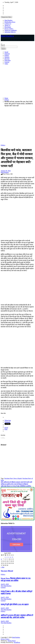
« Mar (3, 567)
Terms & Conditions (11, 30)
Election (7, 59)
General (7, 62)
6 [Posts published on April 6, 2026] (1, 559)
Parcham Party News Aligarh (13, 478)
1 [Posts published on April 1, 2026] (5, 557)
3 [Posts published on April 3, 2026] (9, 557)
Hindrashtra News (10, 22)
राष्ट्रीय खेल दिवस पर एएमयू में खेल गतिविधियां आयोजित (16, 486)
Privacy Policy (9, 29)
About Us (7, 25)
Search (3, 45)
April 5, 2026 (5, 597)
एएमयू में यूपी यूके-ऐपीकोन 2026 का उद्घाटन (15, 604)
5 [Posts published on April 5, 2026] (13, 557)
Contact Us (8, 24)
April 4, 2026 (5, 621)
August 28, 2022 (6, 171)
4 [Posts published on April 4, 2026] (11, 557)
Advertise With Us (10, 32)
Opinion (7, 57)
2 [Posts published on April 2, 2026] (7, 557)
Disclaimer (8, 27)
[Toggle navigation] (1, 44)
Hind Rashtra (8, 20)
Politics (7, 55)
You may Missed (7, 571)
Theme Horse (12, 641)
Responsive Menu (6, 17)
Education (8, 60)
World (6, 52)
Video (6, 64)
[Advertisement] (17, 81)
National (7, 54)
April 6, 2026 (5, 584)
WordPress (17, 642)
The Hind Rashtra (6, 586)
